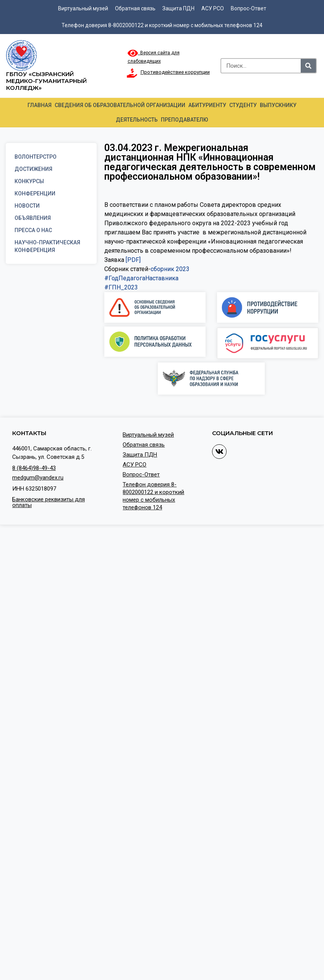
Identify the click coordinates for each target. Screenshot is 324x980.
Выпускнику (278, 105)
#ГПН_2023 (121, 287)
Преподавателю (185, 120)
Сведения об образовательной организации (120, 105)
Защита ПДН (178, 8)
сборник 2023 (170, 269)
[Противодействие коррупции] (132, 73)
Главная (40, 105)
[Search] (308, 66)
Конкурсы (29, 181)
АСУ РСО (213, 8)
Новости (27, 206)
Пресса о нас (33, 230)
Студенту (243, 105)
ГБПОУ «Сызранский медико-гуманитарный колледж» (46, 81)
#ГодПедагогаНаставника (141, 278)
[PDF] (133, 260)
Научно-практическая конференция (47, 246)
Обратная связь (135, 8)
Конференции (35, 193)
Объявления (33, 218)
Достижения (33, 169)
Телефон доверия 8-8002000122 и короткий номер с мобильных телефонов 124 (162, 25)
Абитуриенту (207, 105)
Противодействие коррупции (175, 72)
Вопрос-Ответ (249, 8)
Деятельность (137, 120)
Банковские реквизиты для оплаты (49, 502)
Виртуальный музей (83, 8)
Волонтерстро (36, 157)
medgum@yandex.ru (38, 478)
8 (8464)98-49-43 (34, 468)
